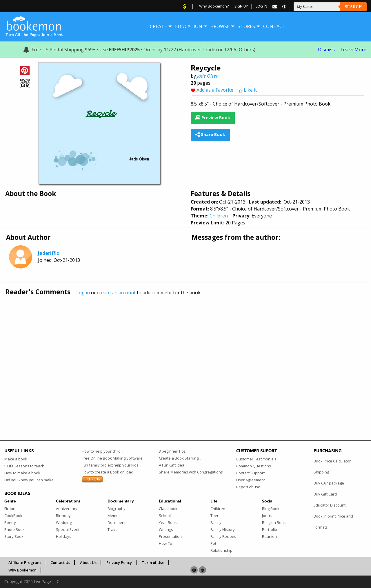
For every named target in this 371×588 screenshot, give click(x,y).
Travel (113, 529)
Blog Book (271, 509)
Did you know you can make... (30, 480)
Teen (215, 516)
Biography (117, 509)
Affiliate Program (24, 562)
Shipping (321, 472)
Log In (261, 6)
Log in (83, 293)
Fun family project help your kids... (111, 465)
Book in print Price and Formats (333, 522)
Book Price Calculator (332, 461)
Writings (166, 529)
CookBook (13, 516)
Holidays (64, 536)
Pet (213, 543)
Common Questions (254, 466)
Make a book (16, 459)
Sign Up (241, 6)
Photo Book (14, 529)
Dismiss (326, 50)
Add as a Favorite (215, 90)
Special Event (68, 529)
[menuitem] (158, 26)
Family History (223, 529)
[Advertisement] (178, 356)
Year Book (168, 522)
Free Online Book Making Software (112, 458)
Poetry (10, 522)
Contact (274, 26)
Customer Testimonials (256, 459)
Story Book (14, 536)
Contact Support (250, 473)
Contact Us (60, 562)
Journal (268, 516)
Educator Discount (330, 505)
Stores (246, 26)
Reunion (269, 536)
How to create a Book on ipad (108, 472)
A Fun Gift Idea (172, 465)
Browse (220, 26)
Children (219, 216)
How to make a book (22, 473)
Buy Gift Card (325, 494)
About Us (88, 562)
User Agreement (251, 480)
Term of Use (153, 562)
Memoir (114, 516)
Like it (250, 90)
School (165, 516)
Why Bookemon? (214, 6)
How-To (166, 543)
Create (158, 26)
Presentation (170, 536)
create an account (116, 293)
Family (216, 522)
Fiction (10, 509)
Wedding (64, 522)
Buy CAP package (329, 483)
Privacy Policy (119, 562)
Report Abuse (248, 487)
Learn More (353, 50)
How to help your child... (102, 451)
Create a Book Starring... (180, 458)
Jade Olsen (208, 76)
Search (353, 7)
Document (117, 522)
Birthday (63, 516)
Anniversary (67, 509)
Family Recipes (223, 536)
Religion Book (274, 522)
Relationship (221, 550)
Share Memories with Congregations (191, 472)
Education (189, 26)
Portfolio (270, 529)
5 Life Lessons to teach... (26, 466)
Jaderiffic (48, 253)
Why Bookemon (22, 570)
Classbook (168, 509)
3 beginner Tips (172, 451)
